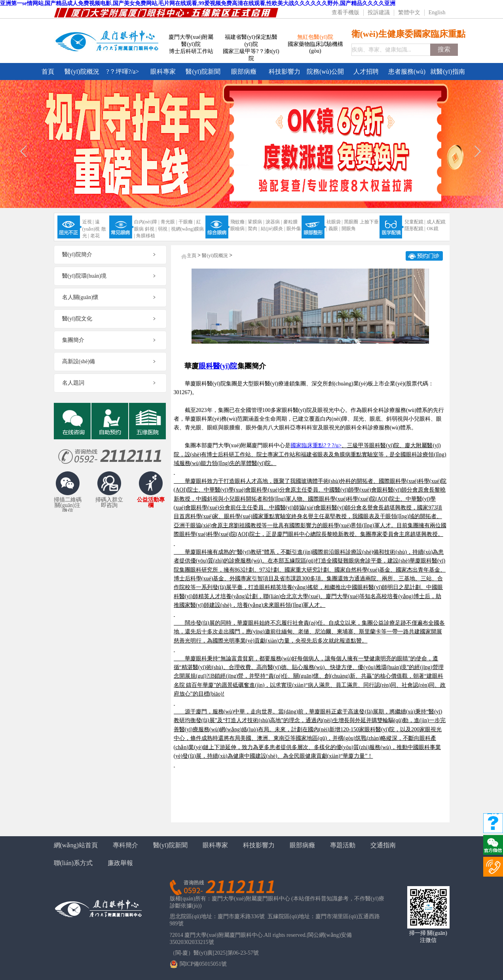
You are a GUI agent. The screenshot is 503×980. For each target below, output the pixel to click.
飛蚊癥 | (238, 222)
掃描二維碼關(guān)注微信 (68, 504)
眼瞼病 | (238, 229)
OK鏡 (432, 229)
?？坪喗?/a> (123, 71)
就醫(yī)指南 (447, 71)
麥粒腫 (290, 222)
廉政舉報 (120, 863)
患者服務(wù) (407, 71)
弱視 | (164, 229)
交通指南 (383, 845)
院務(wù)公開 (325, 71)
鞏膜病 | (256, 222)
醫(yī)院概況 (82, 71)
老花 (95, 236)
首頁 (48, 71)
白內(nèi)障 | (147, 222)
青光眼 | (169, 222)
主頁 (192, 255)
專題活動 (343, 845)
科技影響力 (285, 71)
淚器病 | (274, 222)
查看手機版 (345, 12)
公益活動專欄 (151, 503)
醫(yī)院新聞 (203, 71)
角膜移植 (146, 236)
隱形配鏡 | (415, 229)
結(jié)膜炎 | (273, 229)
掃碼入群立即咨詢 (109, 503)
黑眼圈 (351, 222)
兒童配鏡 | (415, 222)
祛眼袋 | (335, 222)
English (437, 12)
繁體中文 (409, 12)
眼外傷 (294, 229)
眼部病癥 (244, 71)
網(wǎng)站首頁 (76, 845)
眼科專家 (163, 71)
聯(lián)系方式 (73, 863)
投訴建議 (379, 12)
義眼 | (334, 229)
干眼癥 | (187, 222)
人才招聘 (366, 71)
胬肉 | (253, 229)
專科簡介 (125, 845)
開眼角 (349, 229)
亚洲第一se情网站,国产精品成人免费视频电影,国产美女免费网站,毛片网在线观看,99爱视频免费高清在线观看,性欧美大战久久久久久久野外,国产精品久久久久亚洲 (198, 3)
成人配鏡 (436, 222)
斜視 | (151, 229)
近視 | (88, 222)
